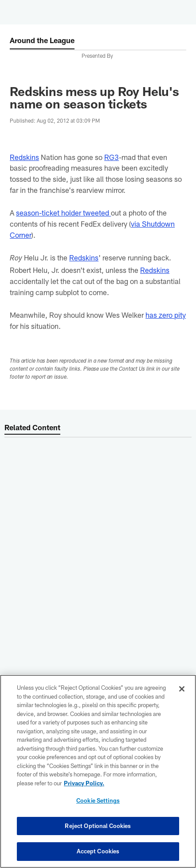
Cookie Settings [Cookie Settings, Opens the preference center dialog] (98, 800)
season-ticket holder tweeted (63, 212)
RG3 (112, 157)
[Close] (182, 689)
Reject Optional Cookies (98, 826)
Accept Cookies (98, 851)
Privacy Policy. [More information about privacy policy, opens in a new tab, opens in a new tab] (84, 783)
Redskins (24, 157)
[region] (98, 771)
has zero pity (166, 315)
